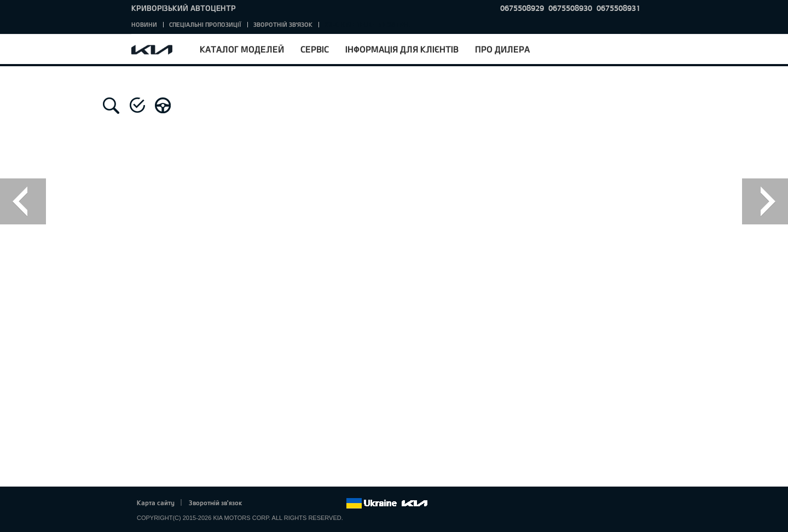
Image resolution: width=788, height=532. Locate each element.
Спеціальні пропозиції (205, 24)
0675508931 (618, 8)
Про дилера (502, 49)
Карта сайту (156, 502)
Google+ (292, 504)
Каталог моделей (242, 49)
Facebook (262, 504)
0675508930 (570, 8)
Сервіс (315, 49)
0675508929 (522, 8)
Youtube (308, 504)
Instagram (322, 504)
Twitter (277, 504)
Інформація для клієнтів (402, 49)
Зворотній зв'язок (283, 24)
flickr (338, 504)
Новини (144, 24)
